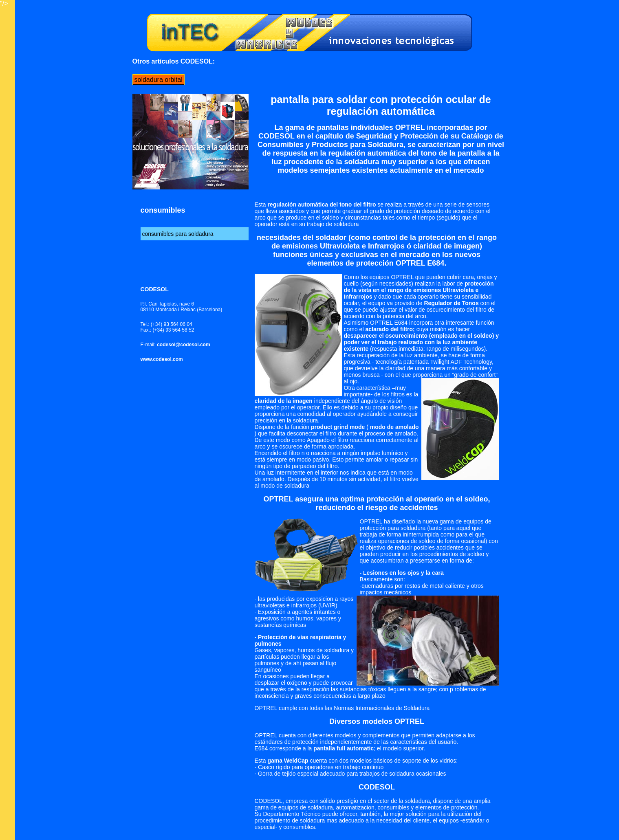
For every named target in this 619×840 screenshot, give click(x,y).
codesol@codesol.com (183, 345)
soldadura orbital (159, 80)
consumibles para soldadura (178, 234)
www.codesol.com (163, 359)
